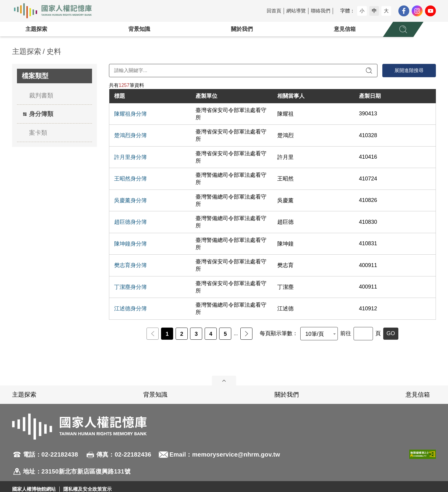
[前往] (363, 334)
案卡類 (38, 133)
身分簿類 (41, 114)
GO (391, 333)
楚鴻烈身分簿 (130, 135)
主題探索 (36, 29)
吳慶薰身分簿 (130, 200)
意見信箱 (345, 29)
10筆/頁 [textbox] (315, 334)
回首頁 (274, 11)
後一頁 (246, 334)
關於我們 (242, 29)
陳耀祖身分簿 (130, 114)
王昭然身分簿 (130, 179)
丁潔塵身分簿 (130, 287)
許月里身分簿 (130, 157)
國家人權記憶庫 (56, 11)
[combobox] (319, 334)
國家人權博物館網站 (34, 489)
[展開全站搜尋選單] (403, 29)
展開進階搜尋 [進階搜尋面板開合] (409, 70)
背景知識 (139, 29)
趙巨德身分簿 (130, 222)
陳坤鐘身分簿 (130, 244)
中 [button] (374, 11)
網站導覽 (296, 11)
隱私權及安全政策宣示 (87, 489)
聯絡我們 (321, 11)
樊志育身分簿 (130, 265)
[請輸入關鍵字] (243, 71)
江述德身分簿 (130, 309)
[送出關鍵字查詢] (369, 71)
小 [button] (362, 11)
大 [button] (386, 11)
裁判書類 (41, 95)
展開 (224, 381)
